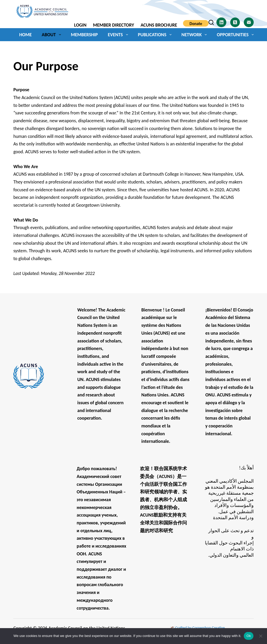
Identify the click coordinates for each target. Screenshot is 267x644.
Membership (84, 35)
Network (195, 35)
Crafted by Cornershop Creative (200, 628)
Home (26, 35)
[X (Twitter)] (235, 22)
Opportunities (235, 35)
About (52, 35)
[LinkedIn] (221, 22)
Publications (156, 35)
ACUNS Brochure (159, 25)
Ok (249, 636)
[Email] (249, 22)
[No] (260, 636)
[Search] (211, 22)
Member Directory (114, 25)
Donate (196, 24)
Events (119, 35)
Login (80, 25)
